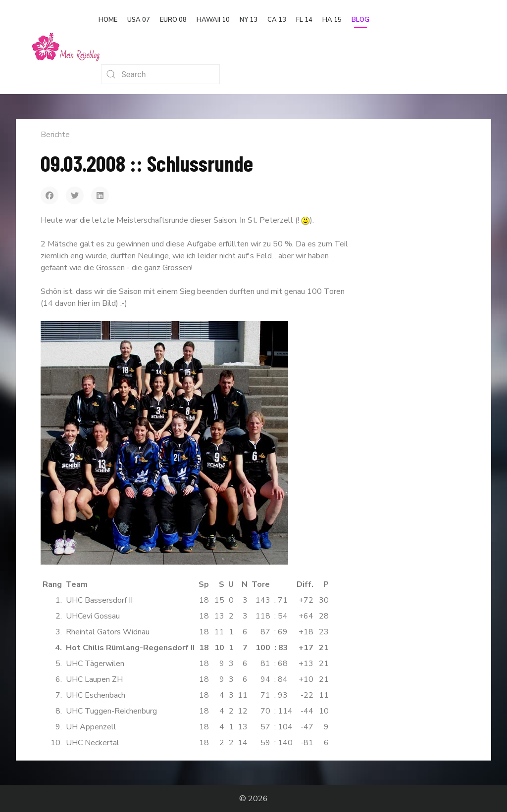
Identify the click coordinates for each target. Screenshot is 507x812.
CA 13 (277, 20)
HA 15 (332, 20)
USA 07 (139, 20)
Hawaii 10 (213, 20)
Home (108, 20)
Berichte (55, 135)
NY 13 (249, 20)
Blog (360, 20)
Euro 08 (173, 20)
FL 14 (304, 20)
